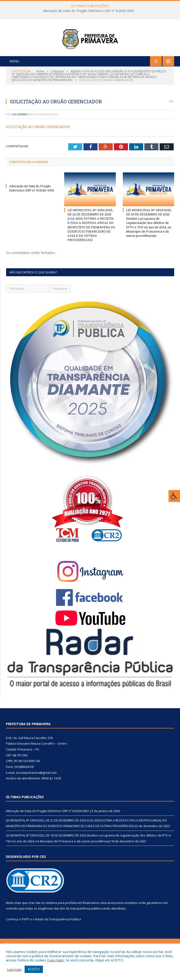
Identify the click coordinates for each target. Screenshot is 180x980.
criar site (34, 923)
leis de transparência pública (81, 929)
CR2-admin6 (20, 135)
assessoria (115, 923)
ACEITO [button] (34, 969)
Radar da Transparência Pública (58, 940)
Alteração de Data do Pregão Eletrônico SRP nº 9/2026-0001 (89, 11)
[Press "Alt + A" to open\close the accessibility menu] (174, 496)
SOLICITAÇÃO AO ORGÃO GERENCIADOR (38, 148)
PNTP (26, 940)
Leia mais (56, 960)
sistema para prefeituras (64, 923)
